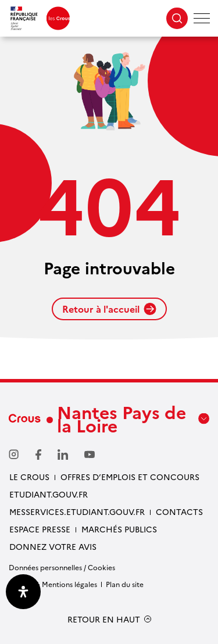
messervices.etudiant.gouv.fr (77, 511)
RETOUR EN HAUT (104, 619)
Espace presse (40, 529)
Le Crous (29, 477)
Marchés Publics (119, 529)
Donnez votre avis (53, 546)
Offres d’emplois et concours (130, 477)
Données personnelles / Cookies (62, 567)
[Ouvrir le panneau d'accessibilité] (23, 592)
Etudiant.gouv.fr (49, 494)
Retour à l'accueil (109, 309)
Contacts (179, 511)
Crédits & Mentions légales (53, 584)
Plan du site (125, 584)
